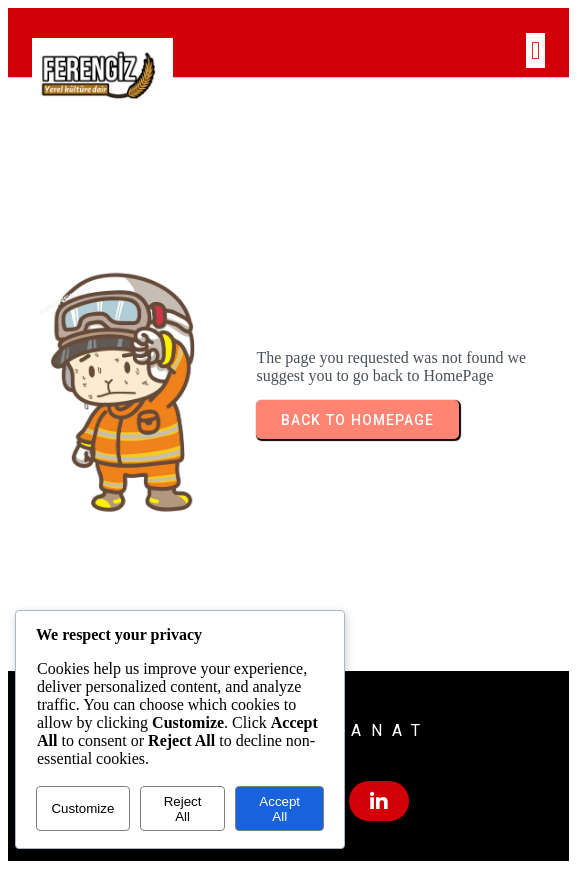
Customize (82, 808)
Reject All (183, 809)
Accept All (279, 809)
